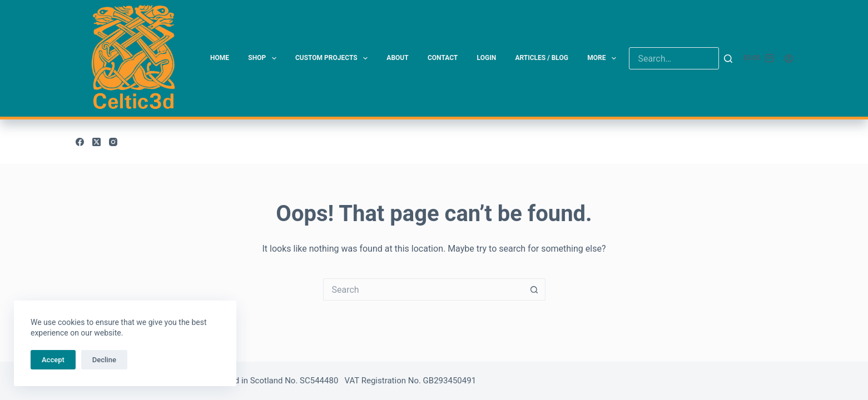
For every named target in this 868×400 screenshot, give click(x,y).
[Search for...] (423, 289)
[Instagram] (113, 142)
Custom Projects (334, 58)
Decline (104, 360)
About (397, 58)
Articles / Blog (541, 58)
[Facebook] (80, 142)
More (604, 58)
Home (220, 58)
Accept (53, 360)
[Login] (789, 59)
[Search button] (534, 289)
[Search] (728, 58)
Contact (443, 58)
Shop (264, 58)
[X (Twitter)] (96, 142)
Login (487, 58)
